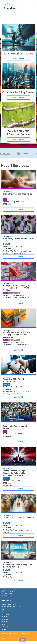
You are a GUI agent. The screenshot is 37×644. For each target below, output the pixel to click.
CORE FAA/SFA (6, 617)
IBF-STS (4, 609)
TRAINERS (5, 627)
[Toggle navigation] (33, 6)
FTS (3, 612)
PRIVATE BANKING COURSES (10, 604)
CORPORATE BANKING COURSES (11, 607)
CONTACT (5, 629)
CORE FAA (5, 622)
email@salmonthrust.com (9, 600)
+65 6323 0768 (7, 599)
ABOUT (4, 624)
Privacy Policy (22, 634)
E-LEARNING (5, 614)
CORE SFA (5, 619)
